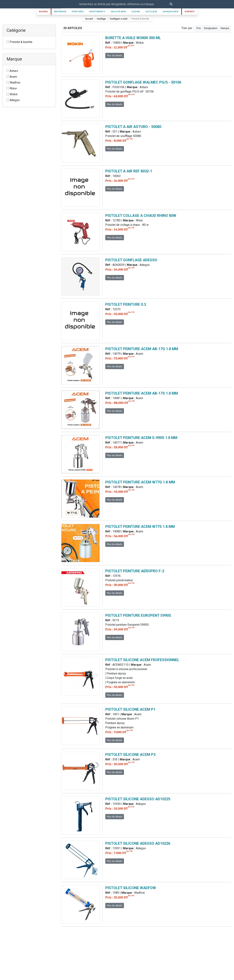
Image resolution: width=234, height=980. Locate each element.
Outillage (151, 12)
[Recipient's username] (115, 4)
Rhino (12, 88)
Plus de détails (115, 55)
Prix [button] (199, 28)
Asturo (12, 71)
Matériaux (60, 12)
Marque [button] (225, 28)
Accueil (44, 12)
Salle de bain (118, 12)
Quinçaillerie (171, 12)
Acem (12, 77)
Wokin (12, 94)
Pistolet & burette (19, 42)
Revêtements (97, 12)
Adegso (13, 100)
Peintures (78, 12)
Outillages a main (118, 19)
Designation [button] (211, 28)
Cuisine (136, 12)
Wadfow (13, 83)
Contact (190, 12)
